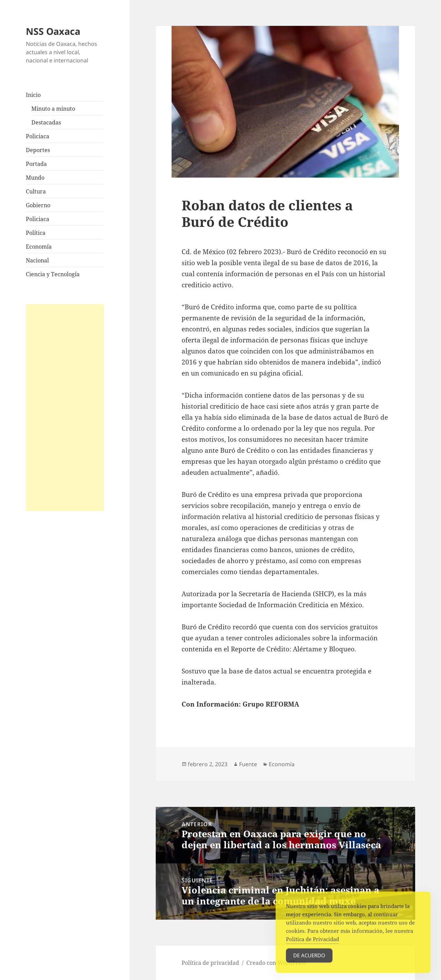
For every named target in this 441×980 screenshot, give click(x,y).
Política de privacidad (210, 963)
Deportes (38, 150)
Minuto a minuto (53, 109)
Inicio (33, 95)
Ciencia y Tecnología (53, 274)
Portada (36, 164)
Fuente (248, 764)
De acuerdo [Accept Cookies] (309, 963)
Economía (39, 247)
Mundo (35, 178)
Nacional (37, 260)
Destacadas (46, 122)
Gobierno (38, 205)
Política (36, 233)
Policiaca (38, 136)
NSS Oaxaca (53, 31)
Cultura (36, 191)
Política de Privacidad (312, 947)
